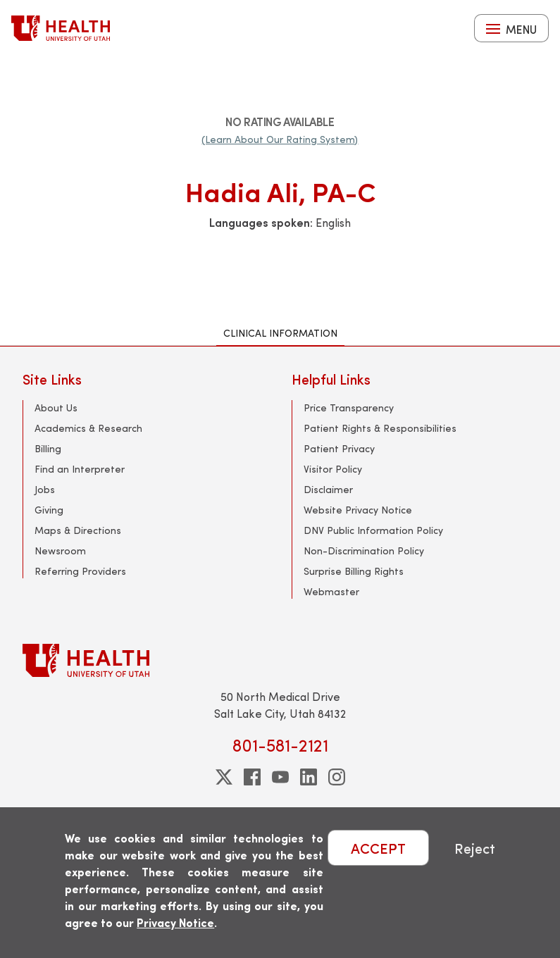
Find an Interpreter (80, 469)
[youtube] (280, 777)
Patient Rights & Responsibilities (380, 428)
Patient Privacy (339, 448)
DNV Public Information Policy (373, 530)
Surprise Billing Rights (354, 571)
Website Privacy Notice (358, 510)
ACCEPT (378, 848)
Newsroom (60, 550)
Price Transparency (349, 408)
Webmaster (331, 591)
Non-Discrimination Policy (364, 550)
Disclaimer (328, 489)
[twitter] (224, 777)
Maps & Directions (78, 530)
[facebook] (252, 777)
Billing (48, 448)
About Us (56, 408)
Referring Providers (80, 571)
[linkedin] (309, 777)
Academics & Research (88, 428)
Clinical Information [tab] (280, 333)
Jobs (45, 489)
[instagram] (337, 777)
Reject (475, 848)
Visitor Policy (333, 469)
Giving (49, 510)
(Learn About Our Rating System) (280, 139)
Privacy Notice (175, 922)
